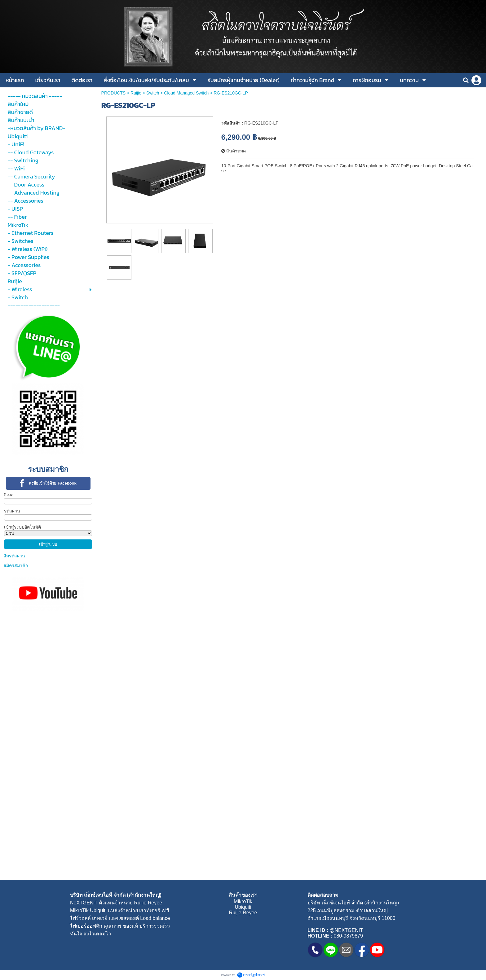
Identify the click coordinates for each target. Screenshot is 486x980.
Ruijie (136, 93)
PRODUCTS (114, 93)
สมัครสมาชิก (16, 565)
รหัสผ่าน (12, 511)
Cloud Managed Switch (186, 93)
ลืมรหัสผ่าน (14, 556)
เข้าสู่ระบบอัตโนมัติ (22, 527)
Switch (153, 93)
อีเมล (9, 495)
